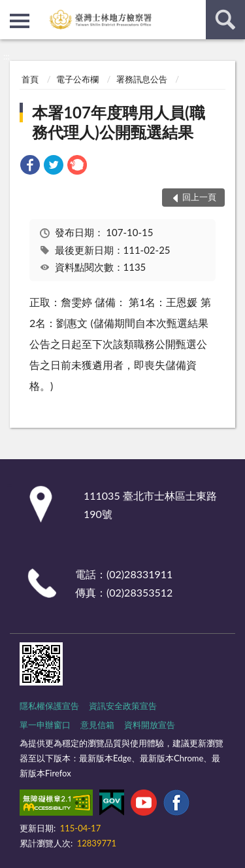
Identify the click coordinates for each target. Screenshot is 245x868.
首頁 (30, 79)
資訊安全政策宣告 (123, 706)
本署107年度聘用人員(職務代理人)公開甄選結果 (118, 122)
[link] (30, 166)
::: (10, 10)
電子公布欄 (77, 79)
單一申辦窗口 (45, 725)
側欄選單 (20, 21)
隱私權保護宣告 (49, 706)
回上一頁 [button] (199, 197)
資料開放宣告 (150, 725)
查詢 (225, 20)
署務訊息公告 (142, 79)
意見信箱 (97, 725)
